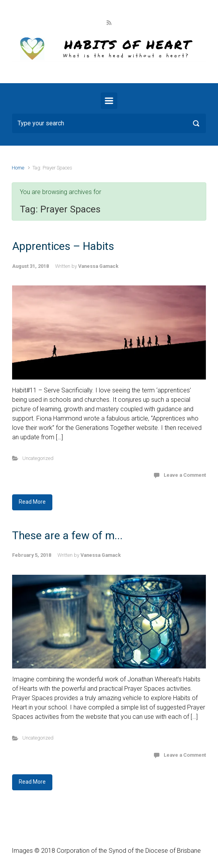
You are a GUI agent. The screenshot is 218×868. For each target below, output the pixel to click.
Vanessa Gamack (98, 266)
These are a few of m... (67, 536)
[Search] (109, 123)
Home (18, 168)
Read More (32, 502)
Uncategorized (38, 458)
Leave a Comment (185, 475)
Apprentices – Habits (63, 246)
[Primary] (109, 101)
